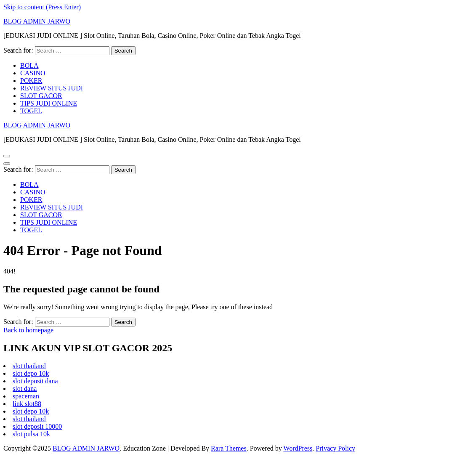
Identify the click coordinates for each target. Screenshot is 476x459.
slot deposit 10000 (37, 426)
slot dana (25, 389)
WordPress (298, 448)
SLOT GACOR (41, 96)
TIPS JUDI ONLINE (49, 103)
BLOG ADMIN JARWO (37, 21)
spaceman (26, 396)
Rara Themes (229, 448)
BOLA (29, 65)
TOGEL (31, 111)
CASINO (33, 73)
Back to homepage (28, 330)
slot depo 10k (31, 373)
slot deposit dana (35, 381)
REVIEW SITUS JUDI (52, 88)
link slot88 (27, 404)
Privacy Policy (335, 448)
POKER (31, 81)
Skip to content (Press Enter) (42, 7)
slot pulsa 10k (31, 434)
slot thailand (29, 366)
